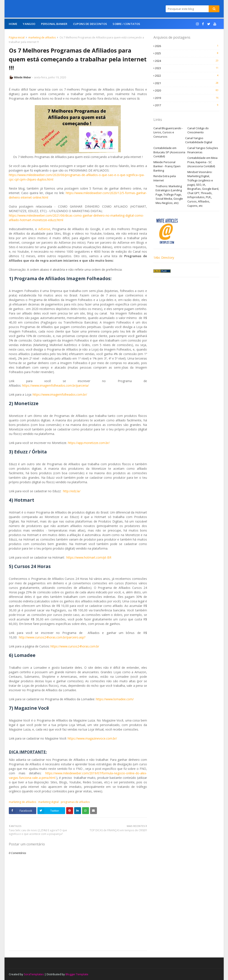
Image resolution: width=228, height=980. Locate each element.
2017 (187, 105)
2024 (187, 61)
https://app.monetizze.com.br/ (89, 443)
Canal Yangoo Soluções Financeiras (203, 150)
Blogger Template (77, 974)
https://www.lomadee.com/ (115, 699)
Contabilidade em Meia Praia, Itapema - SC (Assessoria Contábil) (202, 162)
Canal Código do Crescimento (198, 130)
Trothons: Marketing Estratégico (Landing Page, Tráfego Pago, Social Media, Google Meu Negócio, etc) (169, 194)
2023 (187, 68)
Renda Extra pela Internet (165, 178)
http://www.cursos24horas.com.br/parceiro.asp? (52, 637)
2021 (187, 83)
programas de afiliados (75, 802)
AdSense (44, 229)
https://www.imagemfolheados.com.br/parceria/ (55, 385)
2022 (187, 76)
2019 (187, 98)
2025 (187, 53)
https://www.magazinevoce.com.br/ (92, 738)
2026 (187, 46)
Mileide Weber (23, 77)
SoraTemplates (34, 974)
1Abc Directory (164, 258)
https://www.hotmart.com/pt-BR (89, 557)
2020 (187, 90)
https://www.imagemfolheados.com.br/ (60, 394)
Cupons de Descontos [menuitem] (90, 24)
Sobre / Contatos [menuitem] (126, 24)
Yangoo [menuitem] (29, 24)
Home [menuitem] (13, 24)
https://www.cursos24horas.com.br (75, 646)
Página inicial (17, 37)
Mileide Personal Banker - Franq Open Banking (167, 166)
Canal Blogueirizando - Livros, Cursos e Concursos (168, 132)
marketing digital (48, 802)
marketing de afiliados (42, 37)
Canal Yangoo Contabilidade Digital (199, 140)
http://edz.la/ (72, 491)
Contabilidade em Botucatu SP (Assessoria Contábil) (169, 152)
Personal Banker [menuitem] (54, 24)
